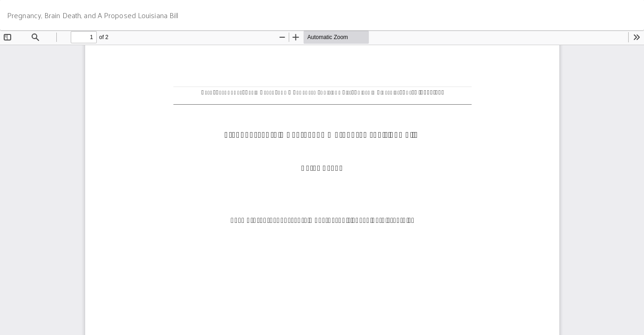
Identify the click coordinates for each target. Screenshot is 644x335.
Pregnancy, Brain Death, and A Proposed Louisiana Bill (93, 15)
